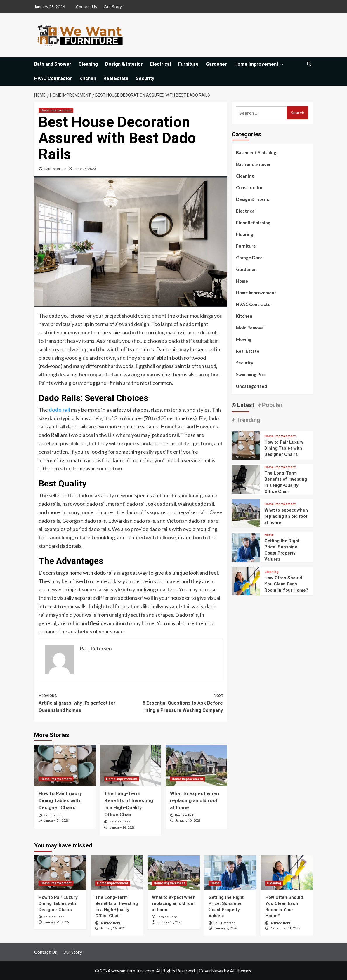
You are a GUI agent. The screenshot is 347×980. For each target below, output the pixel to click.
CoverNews (211, 971)
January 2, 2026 (225, 928)
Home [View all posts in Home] (269, 535)
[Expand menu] (281, 64)
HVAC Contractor (53, 78)
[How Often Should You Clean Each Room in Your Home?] (246, 580)
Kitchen (88, 78)
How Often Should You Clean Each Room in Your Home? (286, 584)
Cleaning (88, 64)
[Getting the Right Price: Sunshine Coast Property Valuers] (246, 547)
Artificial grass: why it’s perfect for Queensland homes (85, 702)
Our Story (113, 7)
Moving (244, 339)
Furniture (188, 64)
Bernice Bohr (53, 815)
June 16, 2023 (85, 169)
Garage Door (249, 258)
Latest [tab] (245, 405)
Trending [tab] (248, 420)
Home (242, 281)
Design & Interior (124, 64)
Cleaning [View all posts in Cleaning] (271, 572)
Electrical (161, 64)
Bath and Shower (53, 64)
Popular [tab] (272, 405)
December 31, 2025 (285, 928)
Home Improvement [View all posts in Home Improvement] (56, 110)
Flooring (245, 234)
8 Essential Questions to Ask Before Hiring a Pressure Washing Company (177, 702)
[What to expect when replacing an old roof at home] (196, 765)
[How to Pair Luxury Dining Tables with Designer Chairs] (65, 765)
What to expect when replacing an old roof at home (195, 800)
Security (145, 78)
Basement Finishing (256, 152)
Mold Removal (250, 328)
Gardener (216, 64)
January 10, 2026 (188, 821)
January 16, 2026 (122, 828)
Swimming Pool (251, 374)
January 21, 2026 (56, 821)
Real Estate (116, 78)
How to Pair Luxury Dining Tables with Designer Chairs (60, 800)
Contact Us (86, 7)
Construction (250, 187)
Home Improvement (259, 64)
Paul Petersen (55, 169)
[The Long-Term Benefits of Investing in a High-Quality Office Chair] (131, 765)
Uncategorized (251, 386)
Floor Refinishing (253, 223)
